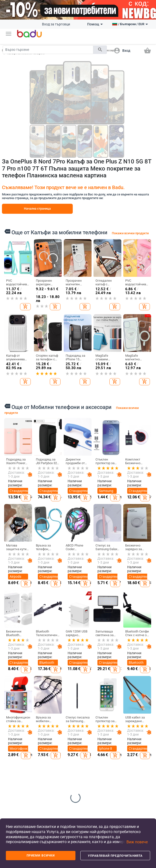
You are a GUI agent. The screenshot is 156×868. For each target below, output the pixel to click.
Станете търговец (12, 728)
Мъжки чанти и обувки (62, 738)
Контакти (12, 775)
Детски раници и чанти (88, 749)
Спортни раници (62, 788)
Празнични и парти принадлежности (119, 778)
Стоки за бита (113, 747)
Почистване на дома (115, 721)
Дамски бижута (138, 752)
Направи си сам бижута (140, 721)
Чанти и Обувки (63, 710)
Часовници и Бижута (141, 710)
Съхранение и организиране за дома (117, 734)
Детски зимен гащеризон (39, 764)
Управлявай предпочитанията (115, 856)
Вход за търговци (56, 24)
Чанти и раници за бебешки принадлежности (68, 775)
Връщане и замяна (13, 800)
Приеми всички (41, 856)
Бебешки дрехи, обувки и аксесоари (89, 765)
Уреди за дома (113, 791)
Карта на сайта (12, 754)
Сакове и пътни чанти (65, 750)
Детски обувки (86, 736)
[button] (9, 34)
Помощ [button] (95, 24)
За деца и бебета (89, 710)
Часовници (140, 742)
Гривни (137, 773)
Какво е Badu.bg (11, 717)
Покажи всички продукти (130, 233)
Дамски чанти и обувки (62, 723)
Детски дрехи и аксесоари (89, 723)
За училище (90, 790)
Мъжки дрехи (36, 728)
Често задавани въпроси (12, 741)
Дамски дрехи (36, 717)
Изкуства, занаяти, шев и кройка (114, 762)
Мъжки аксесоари (38, 751)
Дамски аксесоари (38, 739)
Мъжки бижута (137, 763)
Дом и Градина (114, 710)
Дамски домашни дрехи (38, 778)
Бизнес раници (62, 762)
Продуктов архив (13, 765)
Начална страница (37, 209)
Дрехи (36, 708)
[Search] (48, 50)
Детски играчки (87, 780)
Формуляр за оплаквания (14, 787)
